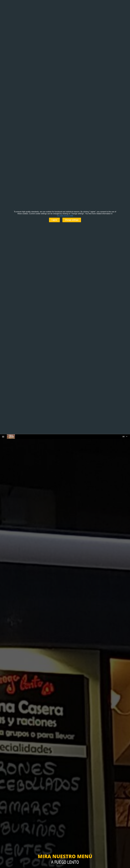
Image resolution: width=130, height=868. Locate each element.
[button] (125, 437)
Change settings (72, 220)
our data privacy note (65, 216)
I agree (54, 220)
